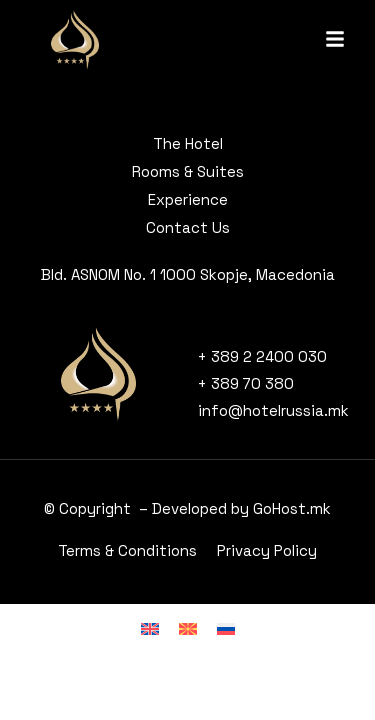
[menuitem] (150, 628)
